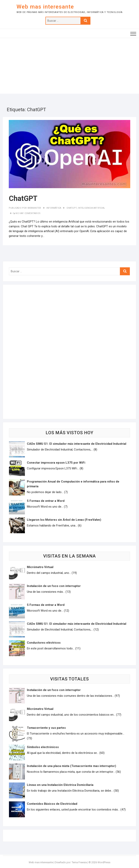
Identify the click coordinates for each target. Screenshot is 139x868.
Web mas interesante (45, 7)
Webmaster (34, 208)
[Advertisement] (69, 66)
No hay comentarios (28, 213)
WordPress (104, 862)
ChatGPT (23, 199)
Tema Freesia (79, 862)
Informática (54, 208)
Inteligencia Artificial (91, 208)
